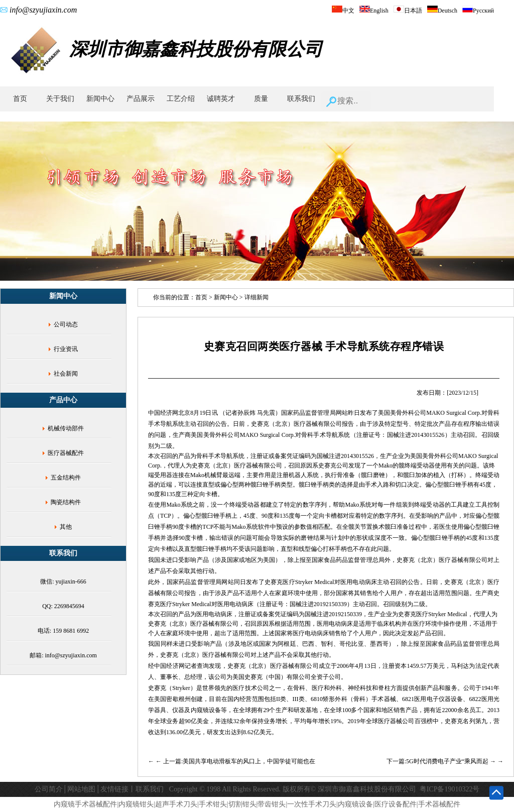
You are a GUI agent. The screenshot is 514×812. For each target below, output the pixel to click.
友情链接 (114, 789)
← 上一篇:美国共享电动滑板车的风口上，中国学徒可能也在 (235, 761)
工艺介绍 (181, 99)
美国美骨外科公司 (215, 435)
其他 (66, 527)
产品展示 (141, 99)
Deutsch (442, 11)
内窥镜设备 (206, 710)
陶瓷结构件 (66, 502)
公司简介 (49, 789)
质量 (261, 99)
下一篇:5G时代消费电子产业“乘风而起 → (442, 761)
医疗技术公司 (251, 688)
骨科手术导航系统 (326, 435)
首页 (20, 99)
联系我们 (301, 99)
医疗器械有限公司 (318, 424)
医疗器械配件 (66, 453)
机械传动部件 (66, 428)
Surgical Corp (277, 435)
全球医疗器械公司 (390, 721)
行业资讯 (66, 349)
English (374, 11)
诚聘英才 (221, 99)
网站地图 (81, 789)
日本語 (408, 11)
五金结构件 (66, 478)
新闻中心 (100, 99)
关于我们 (60, 99)
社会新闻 (66, 374)
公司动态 (66, 324)
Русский (478, 11)
